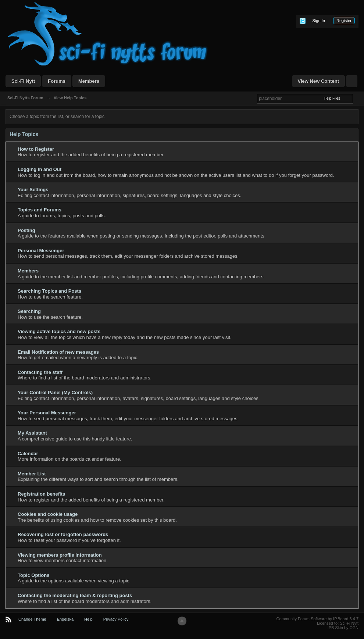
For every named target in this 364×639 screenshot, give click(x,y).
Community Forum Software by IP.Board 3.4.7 (317, 619)
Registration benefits (41, 494)
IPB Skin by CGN (343, 628)
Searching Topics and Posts (49, 291)
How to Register (36, 149)
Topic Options (33, 575)
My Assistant (32, 433)
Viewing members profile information (60, 555)
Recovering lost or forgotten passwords (63, 534)
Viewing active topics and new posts (59, 331)
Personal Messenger (41, 251)
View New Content (318, 81)
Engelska (65, 619)
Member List (32, 474)
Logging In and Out (40, 169)
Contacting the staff (40, 372)
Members (89, 81)
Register (344, 21)
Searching (29, 311)
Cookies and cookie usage (48, 514)
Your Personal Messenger (47, 413)
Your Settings (33, 190)
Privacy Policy (116, 619)
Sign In (319, 21)
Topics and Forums (40, 210)
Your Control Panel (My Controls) (55, 392)
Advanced (357, 98)
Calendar (28, 454)
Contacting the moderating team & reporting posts (75, 595)
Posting (26, 230)
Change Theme (32, 619)
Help (88, 619)
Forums (57, 81)
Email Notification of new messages (58, 352)
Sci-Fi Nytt (23, 81)
